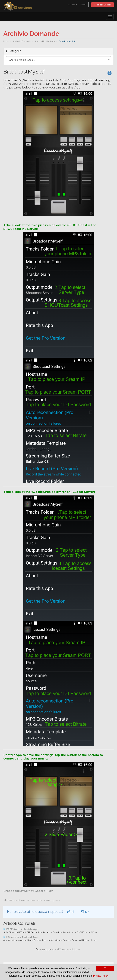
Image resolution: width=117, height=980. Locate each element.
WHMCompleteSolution (66, 950)
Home (6, 41)
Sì (71, 912)
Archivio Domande (22, 41)
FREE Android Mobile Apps (21, 929)
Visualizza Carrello (102, 5)
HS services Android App (20, 937)
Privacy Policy (101, 976)
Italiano (72, 5)
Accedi (83, 5)
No (85, 912)
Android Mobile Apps (45, 41)
